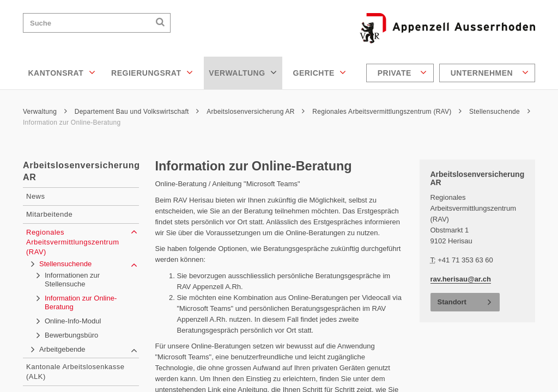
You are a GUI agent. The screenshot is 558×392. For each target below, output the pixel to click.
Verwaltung (243, 72)
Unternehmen (490, 72)
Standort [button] (452, 302)
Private (402, 72)
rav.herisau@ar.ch (461, 279)
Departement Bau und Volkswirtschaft (137, 112)
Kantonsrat (62, 72)
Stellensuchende (500, 112)
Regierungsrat (152, 72)
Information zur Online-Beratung (72, 122)
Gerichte (320, 72)
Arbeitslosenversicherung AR (256, 112)
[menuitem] (401, 73)
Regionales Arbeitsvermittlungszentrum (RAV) (387, 112)
